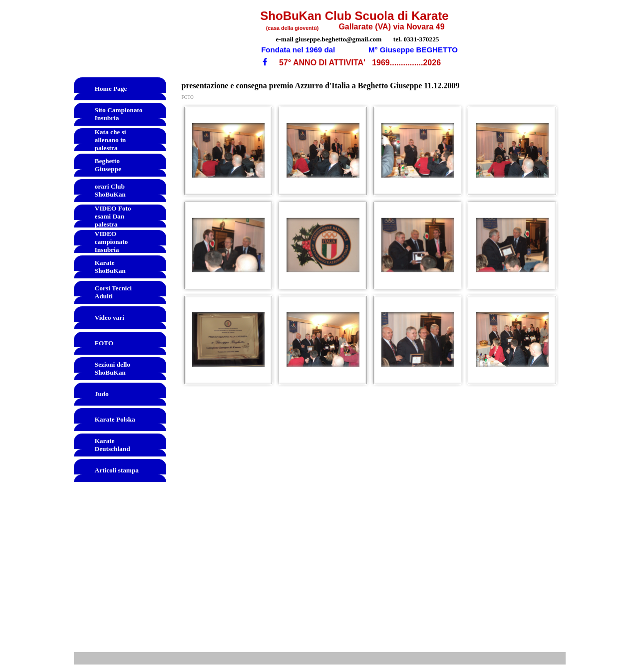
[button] (229, 151)
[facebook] (265, 62)
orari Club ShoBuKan (110, 190)
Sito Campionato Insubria (119, 114)
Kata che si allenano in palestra (111, 140)
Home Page (111, 89)
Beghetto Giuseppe (108, 165)
